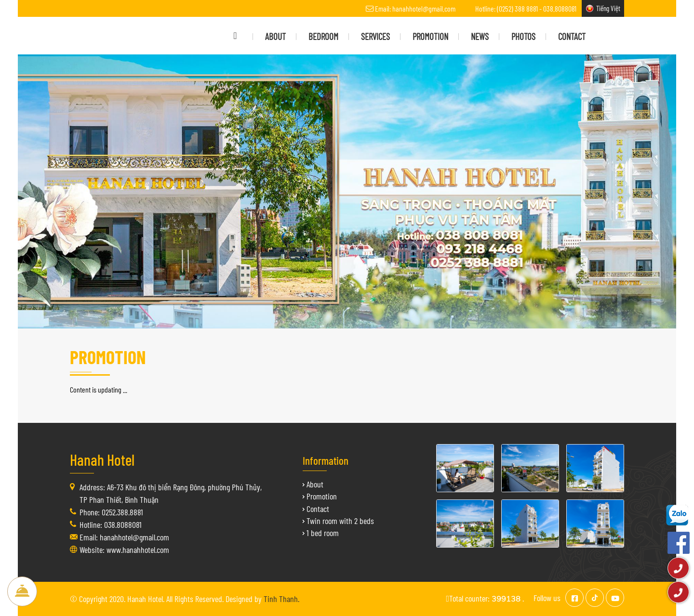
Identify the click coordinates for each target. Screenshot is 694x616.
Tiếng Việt (608, 8)
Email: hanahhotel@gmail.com (415, 8)
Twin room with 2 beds (340, 521)
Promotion (322, 496)
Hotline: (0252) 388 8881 (507, 8)
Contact (318, 509)
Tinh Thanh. (281, 599)
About (315, 484)
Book (22, 591)
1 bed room (323, 533)
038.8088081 (560, 8)
